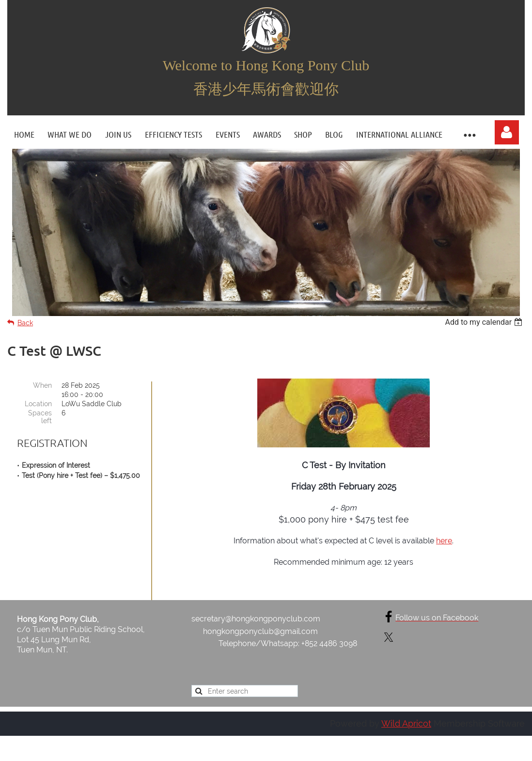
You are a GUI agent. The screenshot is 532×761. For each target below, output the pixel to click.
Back (25, 323)
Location (38, 404)
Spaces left (40, 417)
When (42, 385)
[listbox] (485, 322)
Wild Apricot (406, 724)
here (444, 541)
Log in (507, 132)
